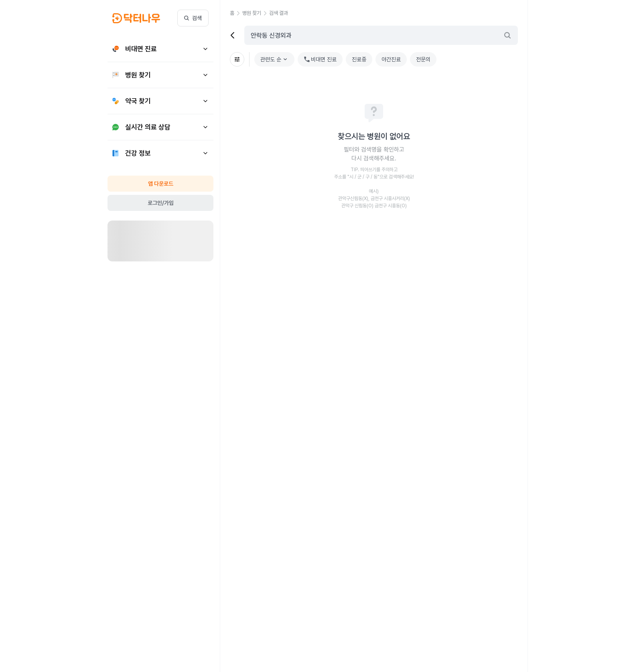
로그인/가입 (161, 203)
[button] (236, 13)
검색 (193, 18)
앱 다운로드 (161, 184)
